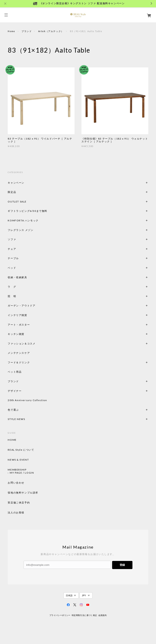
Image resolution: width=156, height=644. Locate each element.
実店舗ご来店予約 (19, 503)
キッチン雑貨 (27, 334)
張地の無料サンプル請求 (23, 493)
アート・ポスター (28, 325)
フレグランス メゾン (21, 230)
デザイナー (15, 391)
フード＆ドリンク (19, 362)
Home (11, 31)
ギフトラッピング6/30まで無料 (28, 211)
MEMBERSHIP (17, 470)
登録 (122, 565)
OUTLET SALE (17, 202)
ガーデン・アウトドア (22, 306)
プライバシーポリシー (60, 615)
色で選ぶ (13, 410)
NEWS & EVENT (18, 460)
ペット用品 (15, 372)
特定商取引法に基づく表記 (84, 615)
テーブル (13, 258)
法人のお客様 (16, 513)
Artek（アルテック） (51, 31)
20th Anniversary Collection (27, 400)
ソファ (19, 239)
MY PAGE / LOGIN (22, 473)
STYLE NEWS (16, 419)
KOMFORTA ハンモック (23, 220)
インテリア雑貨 (27, 315)
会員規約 (103, 615)
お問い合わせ (16, 483)
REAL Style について (21, 450)
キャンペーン (16, 183)
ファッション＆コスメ (22, 344)
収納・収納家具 (28, 277)
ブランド (27, 31)
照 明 (12, 296)
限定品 (12, 192)
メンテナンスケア (19, 353)
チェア (13, 249)
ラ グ (12, 287)
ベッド (12, 268)
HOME (12, 440)
